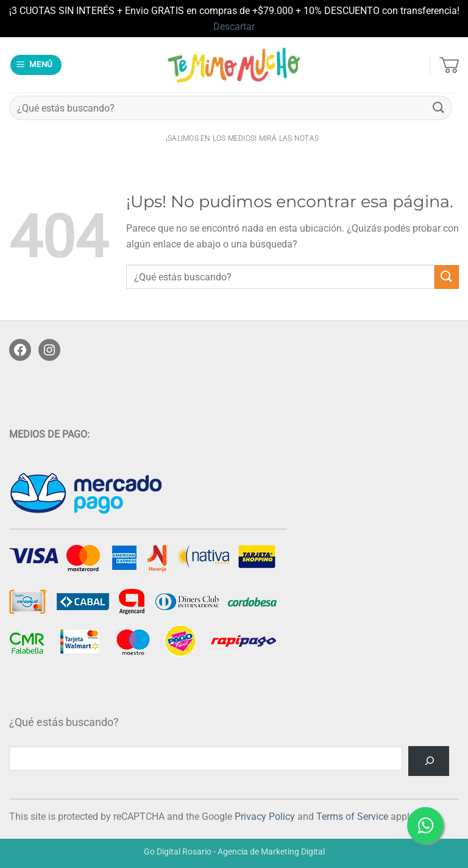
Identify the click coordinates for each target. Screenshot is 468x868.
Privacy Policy (265, 816)
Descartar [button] (234, 27)
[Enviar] (439, 108)
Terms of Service (352, 816)
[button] (36, 65)
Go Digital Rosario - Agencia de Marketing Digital (234, 852)
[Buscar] (429, 761)
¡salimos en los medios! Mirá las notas (242, 138)
